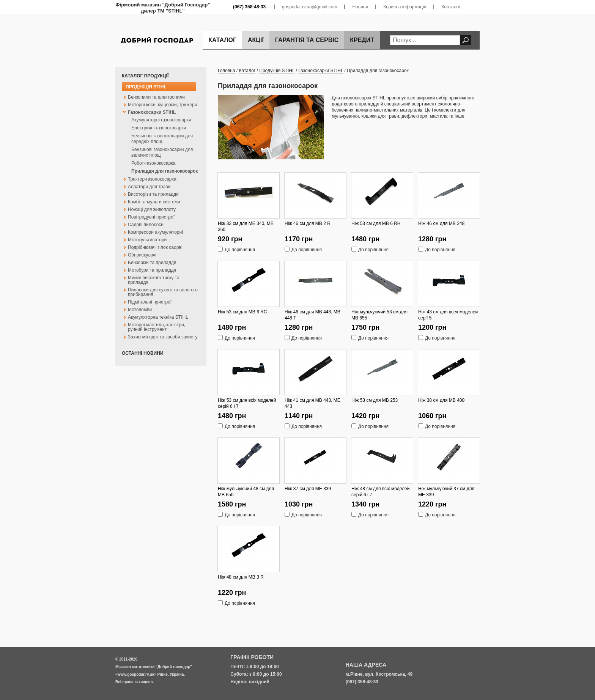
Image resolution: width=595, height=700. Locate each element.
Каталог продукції (145, 76)
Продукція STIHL (146, 87)
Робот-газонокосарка (153, 163)
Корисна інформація (405, 7)
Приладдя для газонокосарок (164, 171)
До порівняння (240, 249)
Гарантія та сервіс (307, 40)
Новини (360, 7)
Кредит (362, 40)
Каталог (222, 40)
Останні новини (143, 353)
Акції (256, 40)
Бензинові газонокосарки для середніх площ (162, 139)
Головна (227, 71)
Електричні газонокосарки (159, 128)
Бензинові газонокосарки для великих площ (162, 152)
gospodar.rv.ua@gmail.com (309, 7)
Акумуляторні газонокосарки (161, 120)
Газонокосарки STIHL (321, 71)
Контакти (451, 7)
